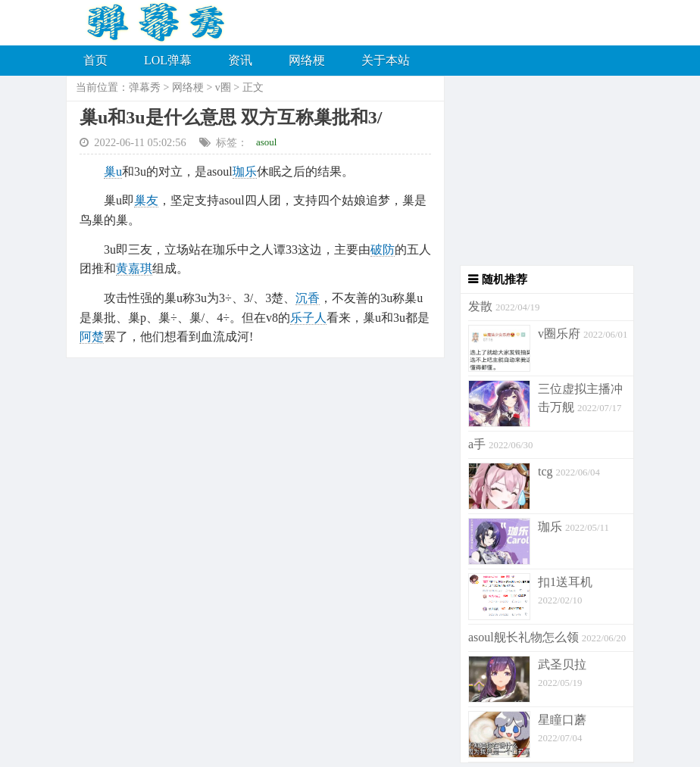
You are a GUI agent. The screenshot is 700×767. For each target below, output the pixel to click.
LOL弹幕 (168, 60)
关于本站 (386, 60)
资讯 (240, 60)
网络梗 (307, 60)
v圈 (223, 87)
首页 (95, 60)
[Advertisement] (539, 170)
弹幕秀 (145, 87)
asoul (266, 142)
